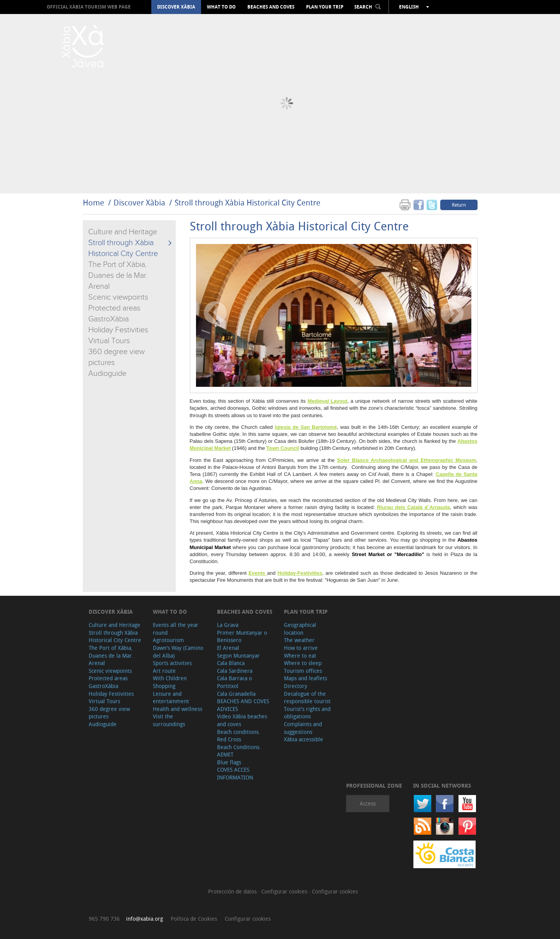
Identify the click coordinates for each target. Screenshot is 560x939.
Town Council (283, 448)
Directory (296, 686)
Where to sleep (303, 663)
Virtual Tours (109, 341)
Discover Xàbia (176, 7)
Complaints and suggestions (303, 728)
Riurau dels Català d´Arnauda (413, 507)
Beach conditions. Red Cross (239, 736)
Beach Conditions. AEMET (239, 751)
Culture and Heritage (123, 232)
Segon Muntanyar (238, 656)
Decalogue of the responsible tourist (307, 698)
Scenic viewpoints (118, 297)
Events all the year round (176, 629)
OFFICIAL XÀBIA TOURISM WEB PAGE (89, 7)
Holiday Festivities (118, 330)
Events (258, 573)
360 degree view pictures (109, 713)
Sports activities (172, 663)
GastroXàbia (108, 319)
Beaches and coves (271, 7)
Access (368, 803)
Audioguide (107, 374)
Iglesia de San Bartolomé (306, 427)
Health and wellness (178, 709)
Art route (164, 671)
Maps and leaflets (305, 678)
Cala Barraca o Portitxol (234, 682)
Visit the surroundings (169, 720)
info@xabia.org (144, 919)
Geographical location (300, 629)
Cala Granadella (236, 694)
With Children (170, 678)
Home (94, 203)
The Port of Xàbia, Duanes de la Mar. (111, 652)
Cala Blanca (231, 663)
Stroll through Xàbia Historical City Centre (248, 203)
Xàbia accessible (304, 739)
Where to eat (300, 656)
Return (459, 205)
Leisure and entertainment (171, 698)
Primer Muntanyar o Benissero (242, 636)
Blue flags (229, 762)
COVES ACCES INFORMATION (235, 773)
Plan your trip (325, 7)
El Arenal (228, 648)
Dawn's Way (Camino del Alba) (178, 652)
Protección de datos (233, 891)
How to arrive (301, 648)
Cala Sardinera (235, 671)
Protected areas (114, 308)
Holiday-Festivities (300, 573)
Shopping (164, 686)
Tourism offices (303, 671)
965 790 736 (104, 919)
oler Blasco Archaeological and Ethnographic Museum (408, 460)
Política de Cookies (194, 919)
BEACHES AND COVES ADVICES (243, 705)
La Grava (228, 625)
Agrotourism (168, 640)
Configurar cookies (285, 891)
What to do (221, 7)
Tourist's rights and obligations (307, 713)
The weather (299, 640)
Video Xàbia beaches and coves (242, 720)
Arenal (99, 286)
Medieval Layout (327, 401)
